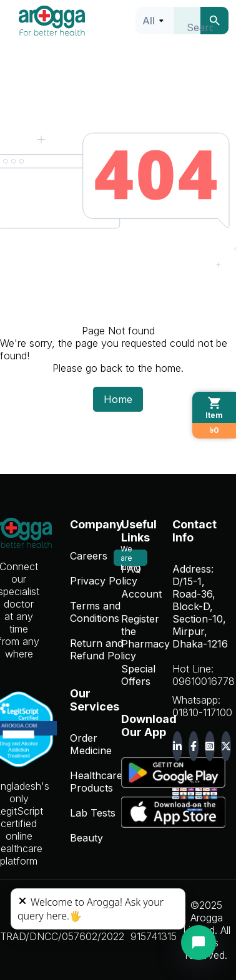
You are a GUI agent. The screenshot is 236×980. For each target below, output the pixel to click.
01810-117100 (202, 712)
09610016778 (204, 681)
